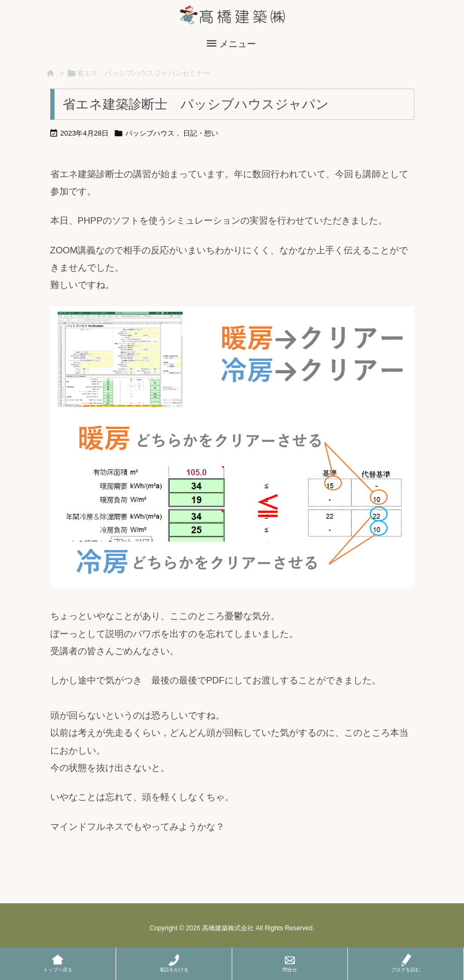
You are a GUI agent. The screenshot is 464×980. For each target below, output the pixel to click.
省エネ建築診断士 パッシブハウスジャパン (196, 104)
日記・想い (201, 133)
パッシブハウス (150, 133)
